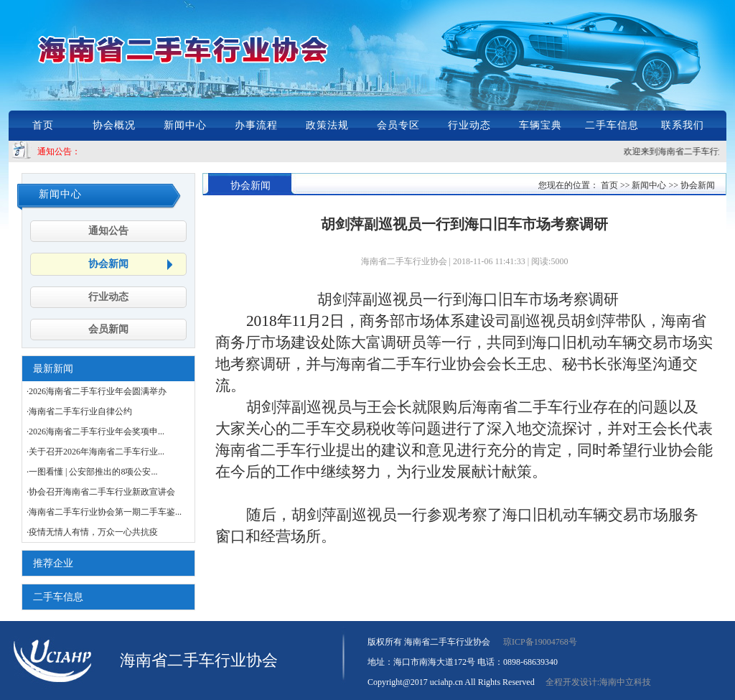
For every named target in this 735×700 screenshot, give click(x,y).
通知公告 (108, 231)
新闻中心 (185, 125)
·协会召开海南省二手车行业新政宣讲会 (101, 492)
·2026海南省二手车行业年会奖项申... (95, 431)
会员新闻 (108, 329)
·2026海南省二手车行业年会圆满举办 (97, 391)
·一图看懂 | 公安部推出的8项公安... (92, 472)
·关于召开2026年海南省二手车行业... (95, 452)
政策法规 (327, 125)
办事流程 (256, 125)
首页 (43, 125)
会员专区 (398, 125)
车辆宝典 (540, 125)
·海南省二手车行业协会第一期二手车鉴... (104, 512)
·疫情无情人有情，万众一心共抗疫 (92, 532)
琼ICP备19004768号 (540, 642)
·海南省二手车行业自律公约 (79, 411)
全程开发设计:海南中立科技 (598, 682)
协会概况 (114, 125)
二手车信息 (612, 125)
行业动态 (469, 125)
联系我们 (683, 125)
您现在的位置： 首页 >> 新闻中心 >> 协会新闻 (627, 185)
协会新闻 (108, 264)
